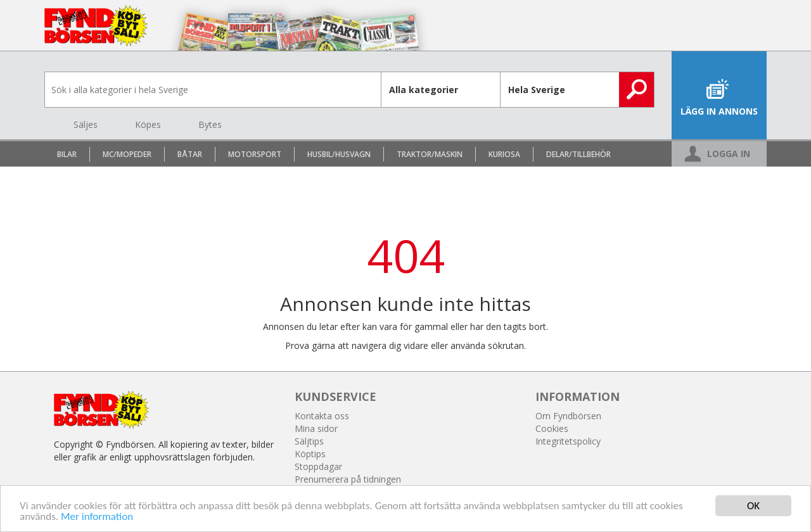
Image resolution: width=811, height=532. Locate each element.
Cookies (552, 428)
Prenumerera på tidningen (348, 479)
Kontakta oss (322, 416)
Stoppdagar (318, 466)
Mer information (97, 516)
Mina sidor (316, 428)
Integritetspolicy (568, 441)
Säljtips (309, 441)
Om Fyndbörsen (568, 416)
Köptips (310, 454)
